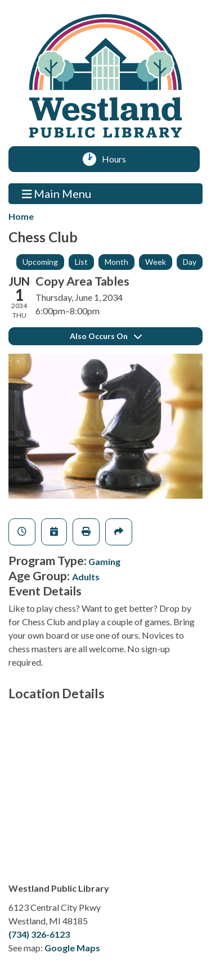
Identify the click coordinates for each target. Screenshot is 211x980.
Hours (118, 159)
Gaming (104, 561)
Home (21, 216)
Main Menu (57, 193)
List (81, 262)
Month (116, 262)
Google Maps (72, 948)
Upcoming (40, 262)
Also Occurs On (106, 336)
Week (156, 262)
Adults (86, 577)
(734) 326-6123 (39, 934)
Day (190, 262)
